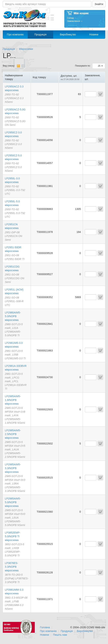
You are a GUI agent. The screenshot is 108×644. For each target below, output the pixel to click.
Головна (45, 627)
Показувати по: (83, 66)
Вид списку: (9, 66)
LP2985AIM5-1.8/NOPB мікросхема (13, 400)
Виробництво (68, 34)
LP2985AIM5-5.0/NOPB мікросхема (13, 502)
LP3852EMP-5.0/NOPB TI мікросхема (13, 536)
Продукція (40, 34)
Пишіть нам (60, 635)
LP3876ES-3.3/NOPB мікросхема (12, 567)
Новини (94, 34)
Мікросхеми (26, 49)
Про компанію (15, 34)
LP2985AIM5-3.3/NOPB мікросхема (13, 468)
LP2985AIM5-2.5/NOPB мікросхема (13, 434)
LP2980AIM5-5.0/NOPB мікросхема (13, 316)
